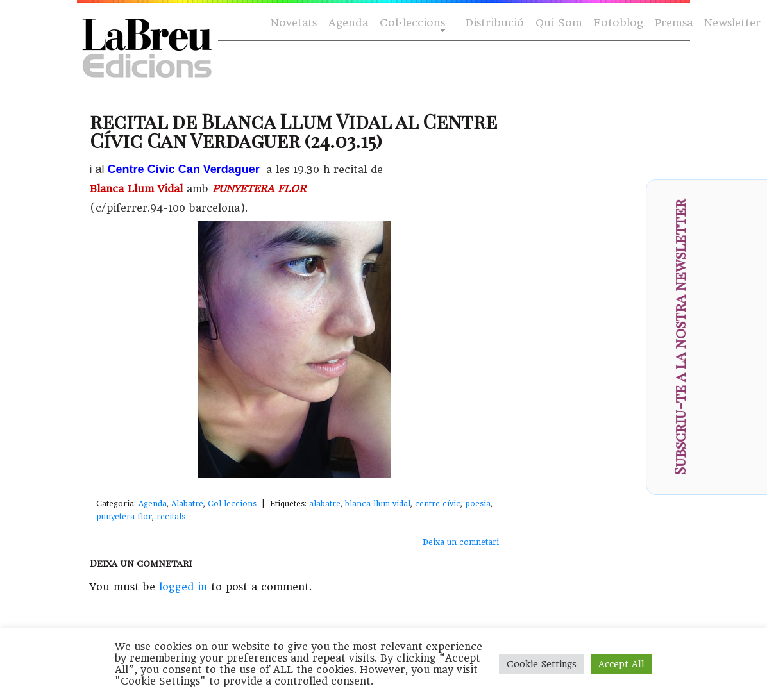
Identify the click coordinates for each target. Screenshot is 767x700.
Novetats (294, 23)
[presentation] (739, 378)
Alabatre (187, 504)
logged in (183, 587)
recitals (171, 517)
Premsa (674, 23)
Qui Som (559, 23)
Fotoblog (619, 23)
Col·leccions (411, 23)
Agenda (348, 23)
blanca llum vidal (378, 504)
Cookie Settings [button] (542, 664)
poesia (478, 504)
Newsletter (732, 23)
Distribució (495, 23)
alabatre (325, 504)
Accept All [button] (621, 664)
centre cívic (438, 504)
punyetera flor (124, 517)
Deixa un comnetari (461, 542)
